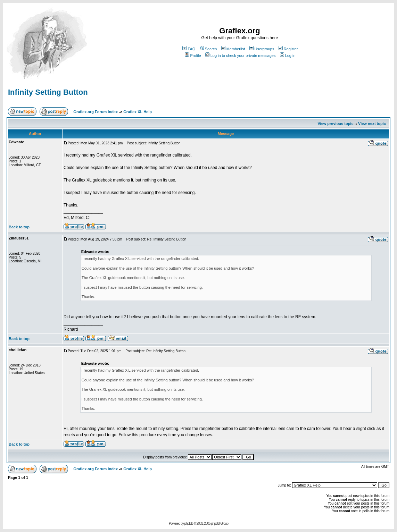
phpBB (189, 523)
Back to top (19, 227)
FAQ (189, 49)
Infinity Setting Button (48, 92)
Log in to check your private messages (241, 56)
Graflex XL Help (138, 112)
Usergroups (262, 49)
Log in (288, 56)
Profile (193, 56)
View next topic (372, 124)
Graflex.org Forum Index (96, 112)
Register (288, 49)
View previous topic (335, 124)
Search (208, 49)
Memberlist (233, 49)
